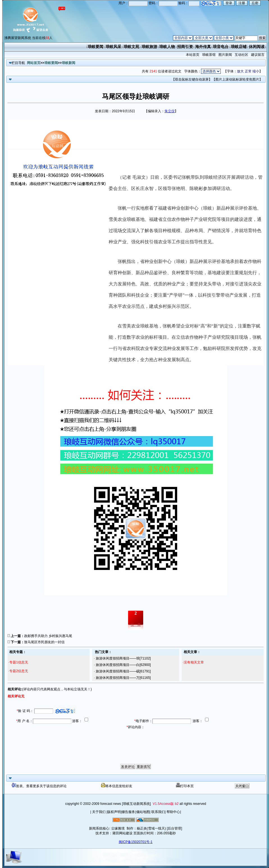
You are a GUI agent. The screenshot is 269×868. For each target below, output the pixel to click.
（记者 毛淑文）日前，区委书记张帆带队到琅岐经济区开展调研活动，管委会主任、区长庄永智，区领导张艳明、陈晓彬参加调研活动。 (186, 183)
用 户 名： (25, 721)
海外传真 (203, 47)
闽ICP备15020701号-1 (136, 842)
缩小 (256, 71)
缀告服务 (128, 812)
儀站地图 (143, 812)
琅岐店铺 (239, 47)
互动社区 (241, 55)
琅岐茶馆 (209, 55)
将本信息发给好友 (117, 786)
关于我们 (99, 812)
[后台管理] (175, 828)
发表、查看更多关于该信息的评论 (39, 786)
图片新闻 (225, 55)
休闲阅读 (257, 47)
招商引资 (185, 47)
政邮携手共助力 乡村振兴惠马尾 (48, 636)
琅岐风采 (113, 47)
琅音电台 (221, 47)
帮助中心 (173, 812)
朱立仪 (170, 111)
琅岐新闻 (69, 63)
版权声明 (114, 812)
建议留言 (258, 55)
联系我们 (158, 812)
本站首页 (193, 55)
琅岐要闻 (95, 47)
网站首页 (34, 63)
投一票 (136, 625)
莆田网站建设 (122, 833)
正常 (248, 71)
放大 (240, 71)
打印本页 (185, 786)
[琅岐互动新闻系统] (136, 804)
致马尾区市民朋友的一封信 (44, 642)
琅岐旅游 (149, 47)
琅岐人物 (167, 47)
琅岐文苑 (131, 47)
